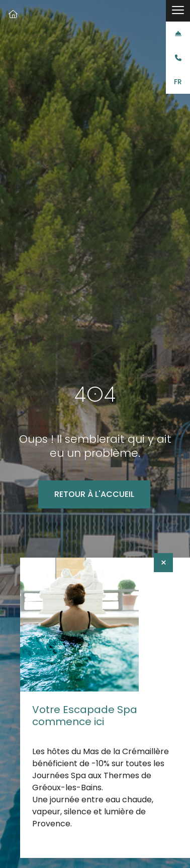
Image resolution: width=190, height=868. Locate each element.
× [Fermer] (164, 563)
